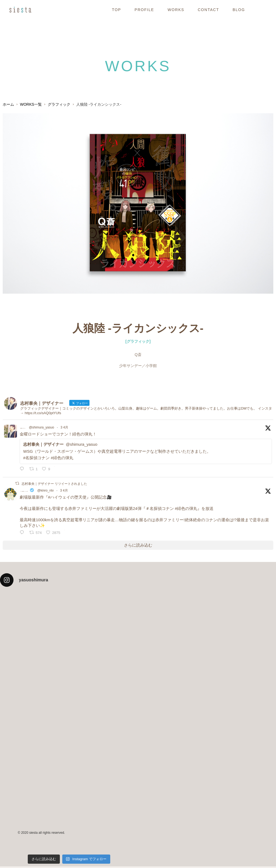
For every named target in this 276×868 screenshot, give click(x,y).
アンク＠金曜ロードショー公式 (49, 492)
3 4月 (99, 428)
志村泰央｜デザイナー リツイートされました (54, 485)
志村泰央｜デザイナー (40, 428)
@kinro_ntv (94, 492)
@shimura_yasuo (77, 428)
